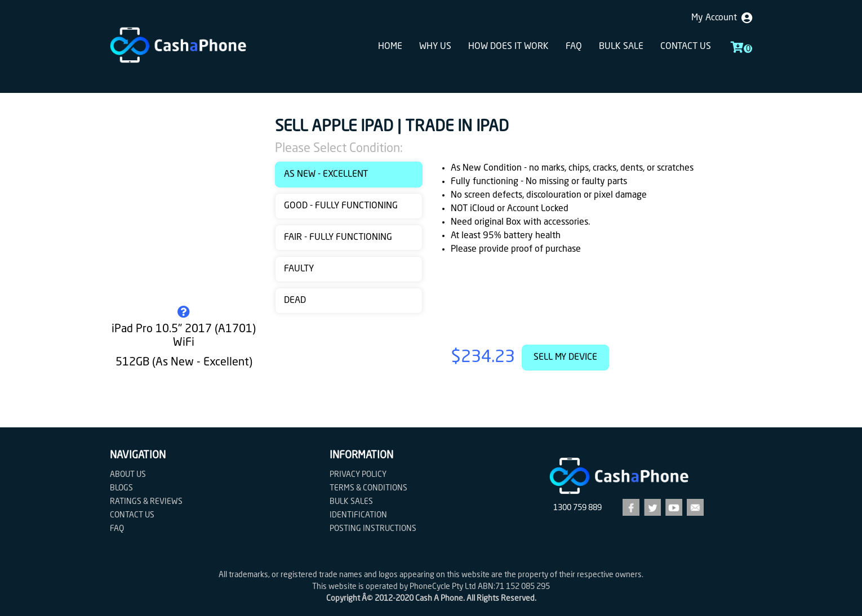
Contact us (686, 47)
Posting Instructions (373, 529)
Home (390, 47)
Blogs (121, 488)
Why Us (435, 47)
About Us (128, 475)
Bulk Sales (351, 502)
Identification (358, 515)
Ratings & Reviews (146, 502)
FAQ (574, 47)
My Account (722, 18)
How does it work (508, 47)
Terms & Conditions (368, 488)
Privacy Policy (358, 475)
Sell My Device (565, 358)
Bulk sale (621, 47)
